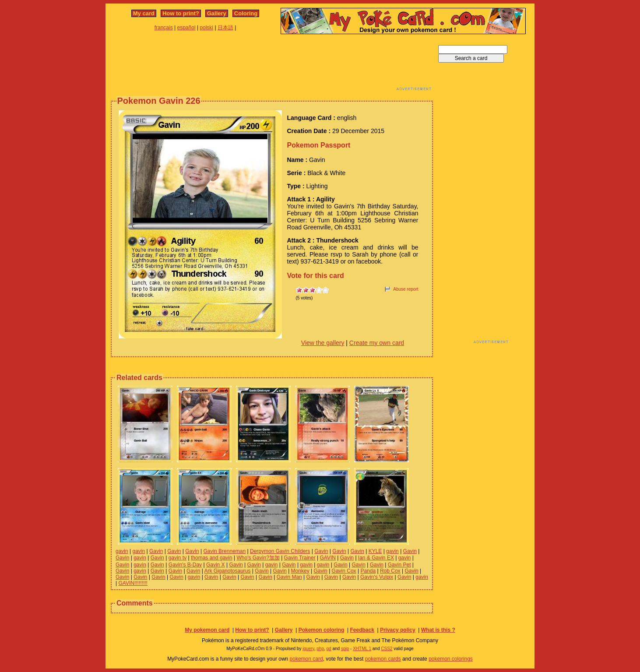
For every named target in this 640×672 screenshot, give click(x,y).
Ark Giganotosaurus (227, 571)
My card (144, 13)
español (186, 28)
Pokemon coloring (322, 630)
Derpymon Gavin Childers (280, 551)
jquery (308, 649)
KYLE (375, 551)
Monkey (300, 571)
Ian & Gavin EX (376, 558)
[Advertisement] (272, 65)
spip (345, 649)
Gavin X (216, 565)
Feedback (362, 630)
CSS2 (387, 649)
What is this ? (438, 630)
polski (206, 28)
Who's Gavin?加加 (258, 558)
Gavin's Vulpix (377, 577)
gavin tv (178, 558)
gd (329, 649)
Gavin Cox (344, 571)
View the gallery (323, 343)
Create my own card (377, 343)
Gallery (217, 13)
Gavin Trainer (300, 558)
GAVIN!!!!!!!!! (133, 583)
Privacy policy (398, 630)
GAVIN (327, 558)
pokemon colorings (451, 659)
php (320, 649)
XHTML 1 (362, 649)
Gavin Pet (399, 565)
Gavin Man (289, 577)
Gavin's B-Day (185, 565)
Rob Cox (390, 571)
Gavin (156, 551)
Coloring (246, 13)
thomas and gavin (212, 558)
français (164, 28)
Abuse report (406, 289)
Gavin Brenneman (224, 551)
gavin (122, 551)
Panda (368, 571)
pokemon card (306, 659)
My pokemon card (207, 630)
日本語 (225, 28)
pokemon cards (383, 659)
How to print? (181, 13)
